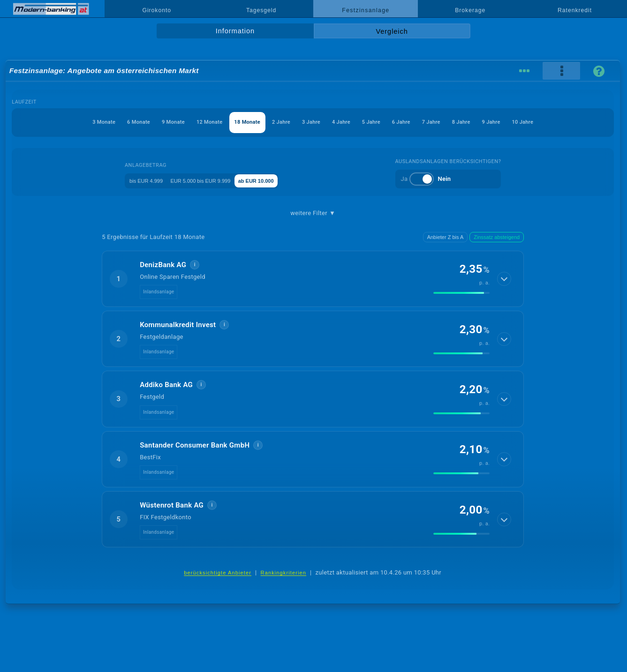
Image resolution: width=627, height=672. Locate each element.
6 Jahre (427, 122)
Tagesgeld (261, 10)
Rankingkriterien (284, 573)
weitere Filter (313, 213)
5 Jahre (387, 122)
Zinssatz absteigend (497, 237)
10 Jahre (585, 122)
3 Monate (42, 122)
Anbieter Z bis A (446, 237)
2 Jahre (270, 122)
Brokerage (470, 10)
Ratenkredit (575, 10)
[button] (313, 279)
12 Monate (178, 122)
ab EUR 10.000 (280, 180)
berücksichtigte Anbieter (218, 573)
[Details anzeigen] (505, 279)
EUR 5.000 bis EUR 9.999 (208, 180)
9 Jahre (544, 122)
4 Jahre (348, 122)
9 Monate (131, 122)
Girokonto (157, 10)
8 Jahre (505, 122)
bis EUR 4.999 (138, 180)
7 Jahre (466, 122)
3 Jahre (309, 122)
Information (235, 31)
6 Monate (86, 122)
